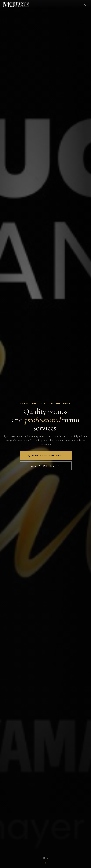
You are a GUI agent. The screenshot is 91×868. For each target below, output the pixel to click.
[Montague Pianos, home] (16, 5)
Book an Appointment (45, 456)
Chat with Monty (45, 466)
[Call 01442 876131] (85, 5)
